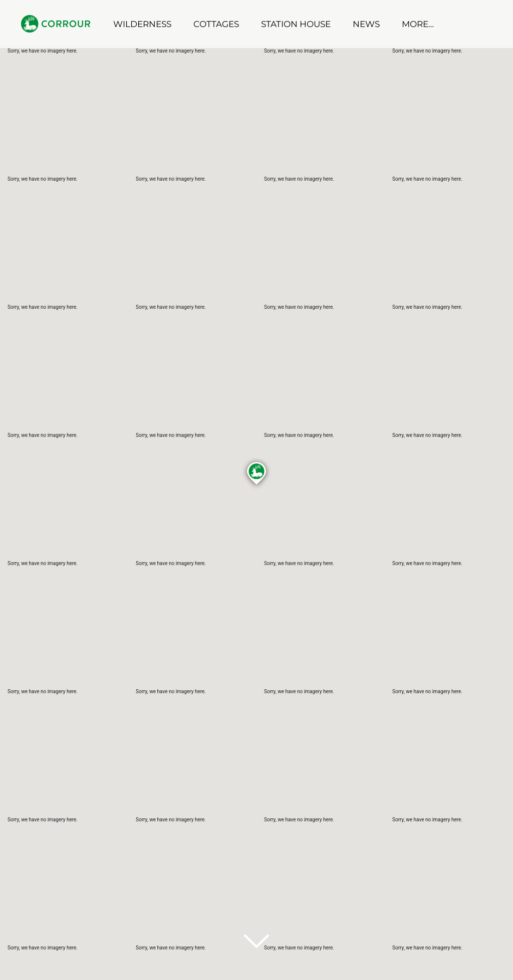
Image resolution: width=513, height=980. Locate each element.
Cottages (216, 24)
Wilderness (142, 24)
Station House (296, 24)
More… (418, 24)
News (366, 24)
